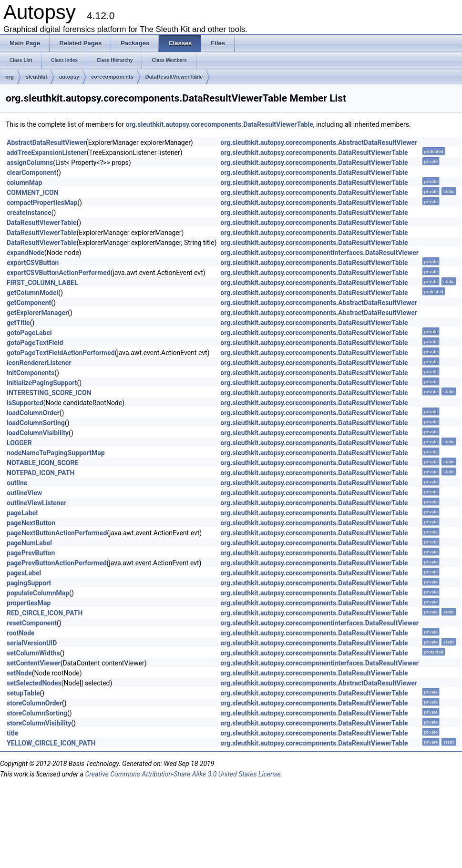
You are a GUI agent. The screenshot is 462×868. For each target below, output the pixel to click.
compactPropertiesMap (42, 203)
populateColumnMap (38, 593)
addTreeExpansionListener (47, 153)
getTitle (18, 323)
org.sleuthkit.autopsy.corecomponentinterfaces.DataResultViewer (319, 253)
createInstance (29, 213)
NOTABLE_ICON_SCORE (42, 463)
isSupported (25, 403)
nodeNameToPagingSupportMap (56, 453)
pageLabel (22, 513)
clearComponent (31, 173)
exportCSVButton (33, 263)
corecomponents (112, 77)
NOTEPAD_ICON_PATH (41, 473)
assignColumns (30, 163)
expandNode (26, 253)
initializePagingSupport (42, 383)
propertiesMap (29, 603)
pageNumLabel (29, 543)
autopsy (69, 77)
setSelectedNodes (34, 683)
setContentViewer (34, 663)
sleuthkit (36, 77)
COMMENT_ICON (33, 193)
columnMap (24, 183)
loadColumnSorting (36, 423)
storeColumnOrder (34, 703)
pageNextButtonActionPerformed (57, 533)
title (12, 733)
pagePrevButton (31, 553)
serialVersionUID (32, 643)
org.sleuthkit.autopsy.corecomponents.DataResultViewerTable (219, 124)
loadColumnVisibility (38, 433)
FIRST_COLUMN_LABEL (42, 283)
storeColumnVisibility (39, 723)
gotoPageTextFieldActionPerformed (61, 353)
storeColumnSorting (37, 713)
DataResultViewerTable (174, 77)
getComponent (29, 303)
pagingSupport (29, 583)
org (10, 77)
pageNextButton (31, 523)
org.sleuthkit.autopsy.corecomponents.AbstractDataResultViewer (319, 143)
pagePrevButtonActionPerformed (57, 563)
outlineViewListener (36, 503)
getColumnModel (32, 293)
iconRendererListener (39, 363)
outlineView (24, 493)
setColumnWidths (33, 653)
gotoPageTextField (35, 343)
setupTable (23, 693)
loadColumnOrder (33, 413)
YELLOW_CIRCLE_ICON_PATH (51, 743)
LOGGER (19, 443)
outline (17, 483)
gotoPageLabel (29, 333)
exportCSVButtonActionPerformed (59, 273)
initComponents (31, 373)
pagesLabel (24, 573)
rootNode (21, 633)
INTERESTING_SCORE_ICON (49, 393)
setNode (19, 673)
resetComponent (32, 623)
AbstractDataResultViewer (46, 143)
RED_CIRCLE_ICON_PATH (45, 613)
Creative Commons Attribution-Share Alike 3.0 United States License (183, 774)
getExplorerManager (37, 313)
